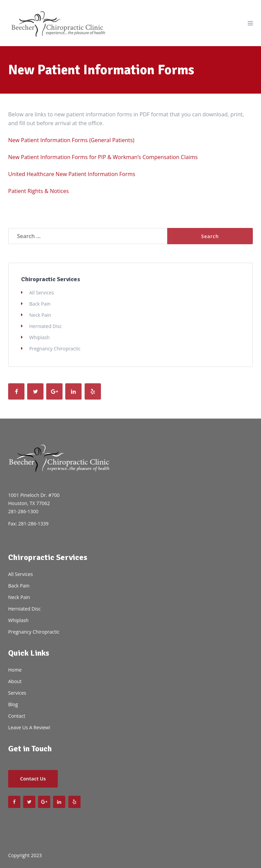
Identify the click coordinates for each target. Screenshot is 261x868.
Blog (13, 704)
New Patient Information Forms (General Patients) (71, 140)
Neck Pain (40, 315)
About (15, 681)
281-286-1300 (23, 511)
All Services (42, 293)
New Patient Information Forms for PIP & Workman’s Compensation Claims (103, 157)
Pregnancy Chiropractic (55, 349)
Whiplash (39, 337)
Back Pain (40, 304)
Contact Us (33, 779)
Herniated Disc (46, 326)
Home (15, 670)
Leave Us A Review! (29, 727)
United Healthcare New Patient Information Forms (72, 174)
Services (17, 693)
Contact (17, 716)
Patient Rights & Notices (38, 191)
